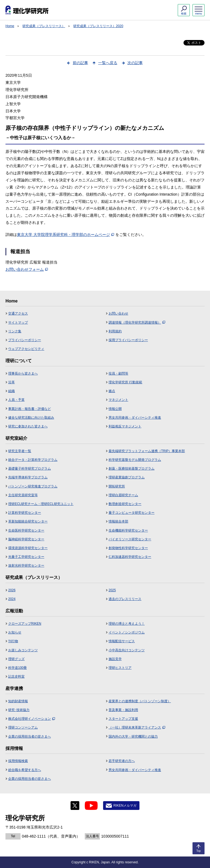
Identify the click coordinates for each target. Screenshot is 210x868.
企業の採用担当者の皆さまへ (30, 736)
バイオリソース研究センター (130, 539)
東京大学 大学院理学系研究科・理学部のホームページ (65, 235)
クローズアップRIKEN (25, 624)
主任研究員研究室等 (23, 495)
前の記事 (80, 63)
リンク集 (15, 331)
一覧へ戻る (108, 63)
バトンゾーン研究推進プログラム (33, 486)
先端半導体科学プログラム (28, 477)
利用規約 (115, 331)
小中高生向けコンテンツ (127, 650)
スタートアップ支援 (123, 719)
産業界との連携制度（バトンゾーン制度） (140, 701)
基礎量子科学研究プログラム (30, 469)
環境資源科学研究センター (28, 548)
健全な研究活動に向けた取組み (31, 418)
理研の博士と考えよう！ (127, 624)
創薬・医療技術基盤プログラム (132, 469)
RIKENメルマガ (125, 806)
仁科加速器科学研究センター (130, 557)
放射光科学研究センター (26, 566)
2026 (12, 590)
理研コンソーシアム (23, 727)
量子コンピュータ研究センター (132, 513)
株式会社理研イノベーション (32, 719)
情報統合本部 (118, 521)
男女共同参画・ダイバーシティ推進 (135, 418)
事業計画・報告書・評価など (30, 409)
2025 (112, 590)
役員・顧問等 (118, 373)
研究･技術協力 (19, 710)
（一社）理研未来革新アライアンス (137, 727)
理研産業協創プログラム (127, 477)
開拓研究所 (117, 486)
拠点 (112, 391)
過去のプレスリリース (125, 599)
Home (10, 26)
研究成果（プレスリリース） (44, 26)
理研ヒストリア (120, 668)
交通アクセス (18, 313)
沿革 (11, 382)
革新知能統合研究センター (28, 521)
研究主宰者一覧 (20, 451)
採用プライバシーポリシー (128, 340)
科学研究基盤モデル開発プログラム (135, 460)
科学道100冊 (17, 668)
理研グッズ (16, 659)
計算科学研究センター (25, 513)
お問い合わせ (118, 313)
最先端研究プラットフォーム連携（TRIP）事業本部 (147, 451)
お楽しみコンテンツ (23, 650)
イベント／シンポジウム (127, 632)
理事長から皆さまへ (23, 373)
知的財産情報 (18, 701)
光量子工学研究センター (26, 557)
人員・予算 (16, 400)
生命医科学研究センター (26, 530)
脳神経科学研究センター (26, 539)
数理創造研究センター (125, 504)
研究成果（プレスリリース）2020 (98, 26)
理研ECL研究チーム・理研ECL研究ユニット (41, 504)
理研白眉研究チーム (123, 495)
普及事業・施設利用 (123, 710)
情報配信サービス (122, 641)
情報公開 (115, 409)
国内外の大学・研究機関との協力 (133, 736)
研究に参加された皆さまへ (28, 426)
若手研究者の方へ (122, 761)
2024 (12, 599)
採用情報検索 (18, 761)
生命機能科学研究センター (128, 530)
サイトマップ (18, 322)
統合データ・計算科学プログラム (33, 460)
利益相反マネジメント (125, 426)
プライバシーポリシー (25, 340)
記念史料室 (16, 676)
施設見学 (115, 659)
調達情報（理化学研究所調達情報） (137, 322)
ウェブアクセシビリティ (26, 349)
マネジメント (118, 400)
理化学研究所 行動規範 (125, 382)
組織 (11, 391)
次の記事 (135, 63)
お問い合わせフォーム (27, 269)
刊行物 (13, 641)
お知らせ (15, 632)
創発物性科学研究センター (128, 548)
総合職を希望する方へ (25, 770)
